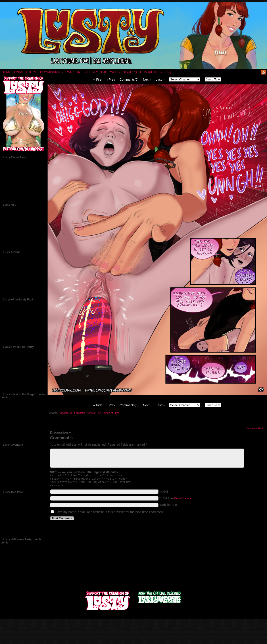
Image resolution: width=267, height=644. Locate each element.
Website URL (169, 507)
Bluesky (91, 72)
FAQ (168, 72)
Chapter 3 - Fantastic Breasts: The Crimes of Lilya (90, 413)
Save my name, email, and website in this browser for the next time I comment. (110, 514)
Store (31, 72)
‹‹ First (98, 80)
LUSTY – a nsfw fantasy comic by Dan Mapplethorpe (133, 36)
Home (6, 72)
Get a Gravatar (183, 500)
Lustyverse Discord (119, 72)
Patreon (73, 72)
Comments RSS (254, 428)
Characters (151, 72)
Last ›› (160, 80)
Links (19, 72)
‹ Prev (111, 80)
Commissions (51, 72)
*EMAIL (176, 500)
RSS (264, 72)
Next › (147, 80)
